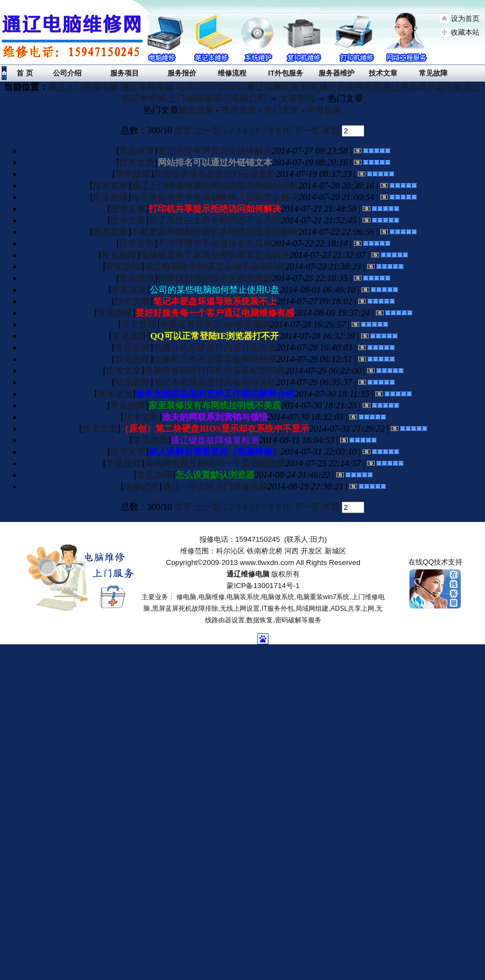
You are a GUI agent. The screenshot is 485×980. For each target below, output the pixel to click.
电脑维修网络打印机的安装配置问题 (215, 371)
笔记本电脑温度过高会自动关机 (215, 382)
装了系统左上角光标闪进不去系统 (215, 220)
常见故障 (137, 151)
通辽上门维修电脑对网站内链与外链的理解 (215, 185)
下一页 (306, 130)
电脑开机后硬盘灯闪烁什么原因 (215, 348)
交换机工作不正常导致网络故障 (215, 359)
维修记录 (141, 486)
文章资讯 (297, 98)
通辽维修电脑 (248, 574)
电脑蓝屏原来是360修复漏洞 (215, 324)
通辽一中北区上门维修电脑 (215, 486)
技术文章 (137, 162)
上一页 (207, 130)
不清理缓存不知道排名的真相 (215, 243)
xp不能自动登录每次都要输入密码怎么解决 (215, 197)
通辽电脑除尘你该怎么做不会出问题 (215, 266)
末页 (331, 130)
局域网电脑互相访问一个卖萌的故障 (215, 463)
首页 (183, 130)
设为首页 (465, 18)
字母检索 (324, 110)
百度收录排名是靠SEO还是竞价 (214, 174)
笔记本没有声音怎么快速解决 (215, 151)
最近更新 (196, 110)
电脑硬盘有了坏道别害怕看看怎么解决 (215, 255)
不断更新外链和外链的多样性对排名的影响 (215, 232)
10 (287, 130)
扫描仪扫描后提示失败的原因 (215, 278)
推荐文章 (239, 110)
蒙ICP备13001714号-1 (263, 586)
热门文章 (282, 110)
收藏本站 (465, 32)
